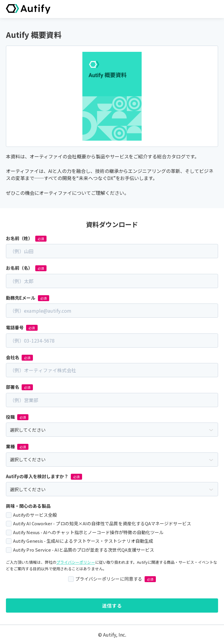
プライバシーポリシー (76, 562)
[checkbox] (112, 532)
